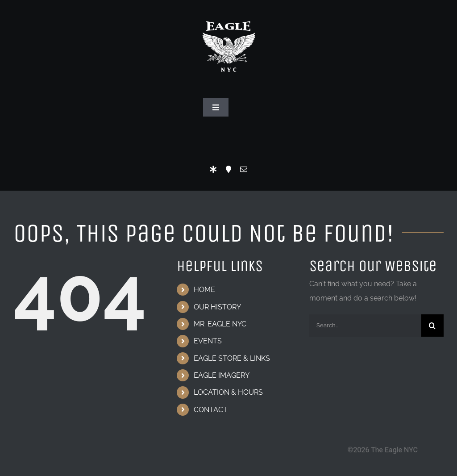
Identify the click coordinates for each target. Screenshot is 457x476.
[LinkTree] (213, 169)
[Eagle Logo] (228, 12)
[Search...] (365, 326)
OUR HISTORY (217, 307)
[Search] (432, 326)
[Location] (228, 169)
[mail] (244, 169)
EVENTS (208, 341)
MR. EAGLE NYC (220, 324)
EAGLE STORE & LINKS (232, 358)
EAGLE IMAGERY (222, 375)
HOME (204, 290)
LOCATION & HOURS (228, 392)
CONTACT (211, 410)
